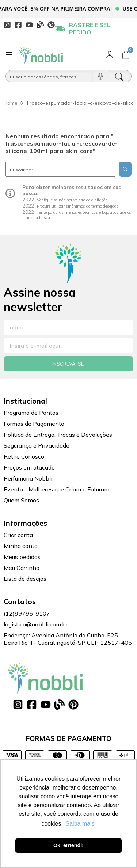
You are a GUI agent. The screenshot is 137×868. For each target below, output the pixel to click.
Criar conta (18, 535)
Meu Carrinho (22, 568)
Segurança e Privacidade (37, 445)
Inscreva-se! (68, 364)
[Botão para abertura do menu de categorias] (9, 55)
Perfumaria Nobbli (28, 478)
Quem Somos (21, 500)
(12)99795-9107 (27, 613)
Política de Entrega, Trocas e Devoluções (58, 435)
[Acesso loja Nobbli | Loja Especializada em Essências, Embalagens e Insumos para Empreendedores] (110, 55)
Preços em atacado (29, 467)
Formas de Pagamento (34, 424)
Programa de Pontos (31, 413)
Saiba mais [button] (80, 824)
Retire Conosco (24, 456)
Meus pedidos (22, 557)
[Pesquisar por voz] (100, 76)
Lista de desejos (25, 579)
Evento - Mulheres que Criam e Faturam (56, 489)
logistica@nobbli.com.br (36, 624)
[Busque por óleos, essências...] (49, 76)
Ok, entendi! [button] (68, 845)
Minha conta (21, 546)
